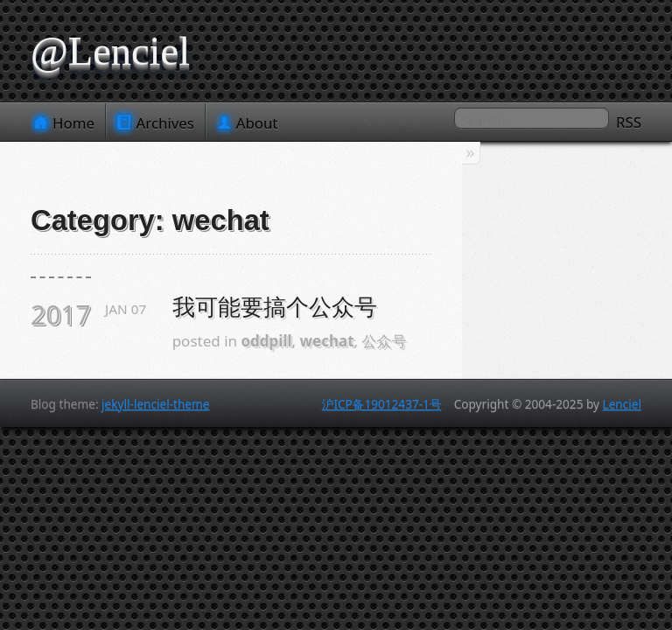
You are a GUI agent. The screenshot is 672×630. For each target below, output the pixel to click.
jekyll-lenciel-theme (155, 404)
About (248, 123)
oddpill (266, 341)
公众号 (385, 341)
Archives (156, 123)
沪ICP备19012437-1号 (382, 404)
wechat (327, 341)
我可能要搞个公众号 (275, 307)
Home (64, 123)
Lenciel (622, 404)
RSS (629, 122)
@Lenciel (110, 51)
